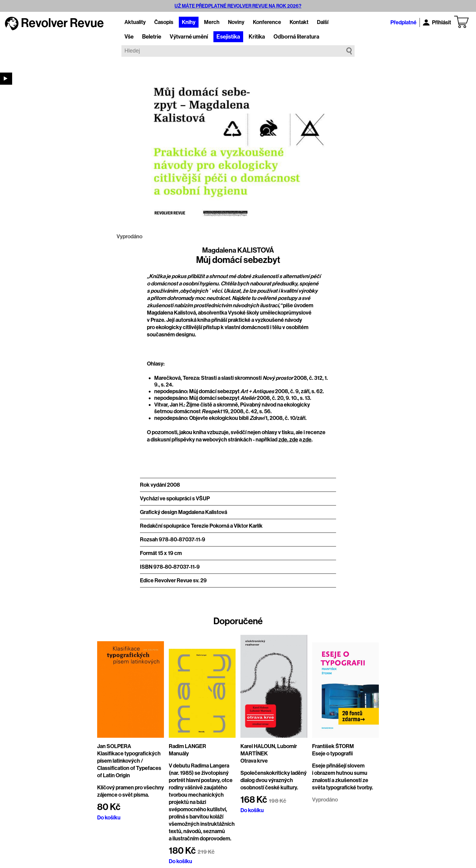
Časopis (164, 22)
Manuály (179, 754)
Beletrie (152, 37)
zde (283, 440)
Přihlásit (437, 22)
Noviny (236, 22)
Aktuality (135, 22)
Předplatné (403, 22)
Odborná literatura (296, 37)
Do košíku (109, 818)
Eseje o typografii (332, 754)
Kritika (257, 37)
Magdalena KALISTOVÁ (238, 250)
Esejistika (228, 37)
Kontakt (299, 22)
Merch (212, 22)
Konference (267, 22)
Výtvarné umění (189, 37)
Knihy (189, 22)
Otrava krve (254, 761)
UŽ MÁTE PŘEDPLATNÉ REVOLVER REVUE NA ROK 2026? (238, 6)
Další (323, 22)
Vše (129, 37)
